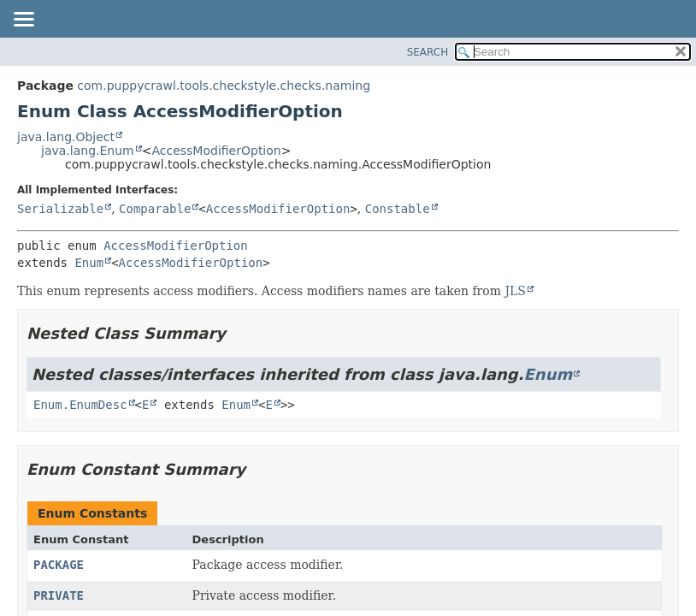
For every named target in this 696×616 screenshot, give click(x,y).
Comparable (155, 209)
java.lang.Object (66, 137)
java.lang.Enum (88, 151)
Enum (89, 263)
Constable (398, 209)
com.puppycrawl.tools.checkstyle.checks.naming (224, 86)
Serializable (60, 209)
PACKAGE (59, 565)
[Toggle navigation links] (23, 21)
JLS (515, 291)
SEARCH (428, 52)
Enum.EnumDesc (80, 405)
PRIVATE (59, 595)
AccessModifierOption (216, 151)
